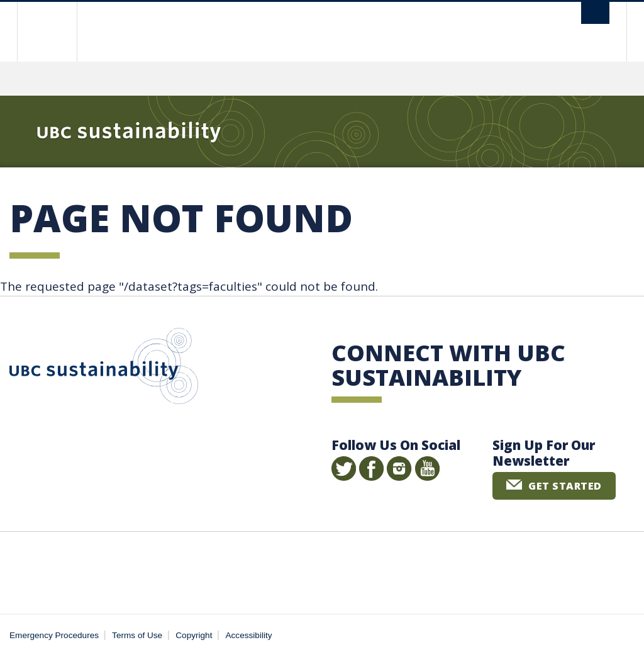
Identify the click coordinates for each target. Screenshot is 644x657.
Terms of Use (137, 635)
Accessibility (249, 635)
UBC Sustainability (104, 369)
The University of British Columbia (56, 32)
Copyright (194, 635)
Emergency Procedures (54, 635)
